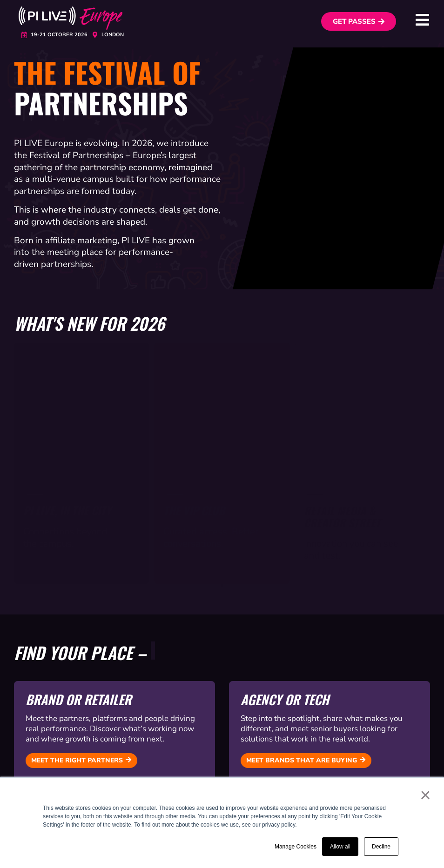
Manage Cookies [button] (296, 847)
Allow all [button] (340, 847)
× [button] (425, 795)
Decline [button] (381, 847)
